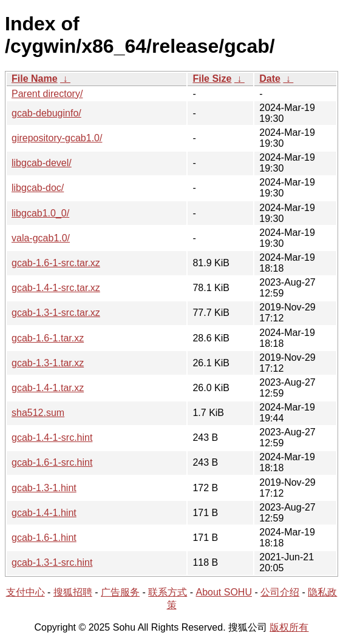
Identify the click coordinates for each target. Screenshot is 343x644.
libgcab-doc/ (38, 188)
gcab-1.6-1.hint (44, 538)
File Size (212, 79)
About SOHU (223, 592)
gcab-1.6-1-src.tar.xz (56, 263)
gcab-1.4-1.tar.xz (48, 388)
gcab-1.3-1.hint (44, 488)
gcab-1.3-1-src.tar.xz (56, 313)
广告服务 (120, 592)
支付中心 (25, 592)
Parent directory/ (47, 94)
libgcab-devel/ (42, 163)
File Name (35, 79)
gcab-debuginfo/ (46, 113)
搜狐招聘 (73, 592)
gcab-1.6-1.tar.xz (48, 338)
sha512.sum (38, 413)
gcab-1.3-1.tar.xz (48, 363)
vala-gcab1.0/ (41, 238)
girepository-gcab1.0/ (57, 138)
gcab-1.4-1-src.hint (52, 438)
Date (270, 79)
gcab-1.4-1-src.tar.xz (56, 288)
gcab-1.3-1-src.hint (52, 562)
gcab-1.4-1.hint (44, 513)
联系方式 (168, 592)
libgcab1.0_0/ (40, 213)
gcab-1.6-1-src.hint (52, 462)
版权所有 (289, 627)
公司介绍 (280, 592)
